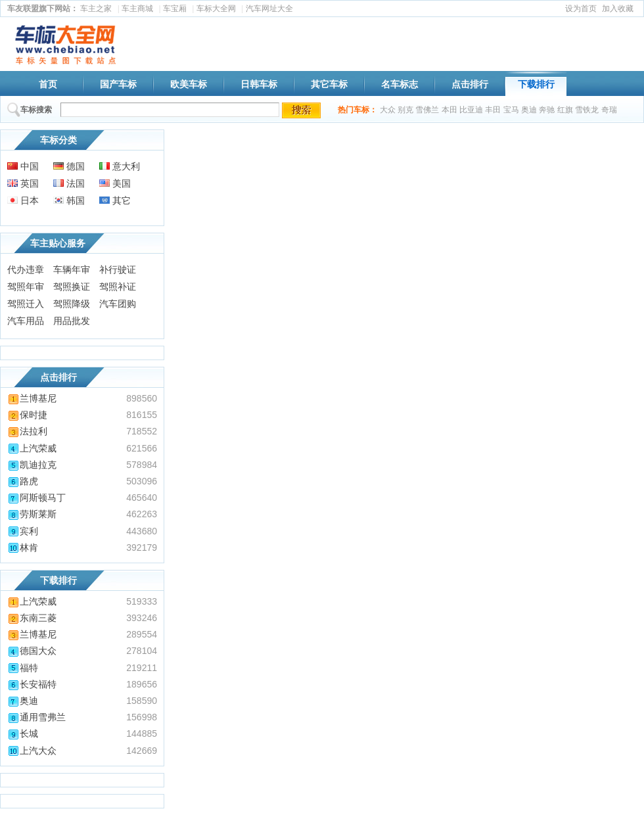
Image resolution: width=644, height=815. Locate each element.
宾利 (23, 531)
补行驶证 (118, 269)
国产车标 (118, 84)
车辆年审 (72, 269)
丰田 (493, 110)
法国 (69, 183)
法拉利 (27, 431)
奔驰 (547, 110)
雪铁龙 (587, 110)
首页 (48, 84)
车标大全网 (216, 9)
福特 (23, 668)
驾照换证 (72, 287)
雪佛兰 (427, 110)
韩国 (69, 200)
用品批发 (72, 321)
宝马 (511, 110)
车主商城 (137, 9)
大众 (388, 110)
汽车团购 (118, 304)
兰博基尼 (32, 398)
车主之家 (96, 9)
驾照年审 (26, 287)
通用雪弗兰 (36, 717)
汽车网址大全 (269, 9)
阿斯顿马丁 (36, 498)
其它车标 (329, 84)
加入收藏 (618, 9)
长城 (23, 733)
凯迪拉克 (32, 465)
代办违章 (26, 269)
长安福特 (32, 684)
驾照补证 (118, 287)
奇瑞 (609, 110)
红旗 (565, 110)
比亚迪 (471, 110)
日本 (23, 200)
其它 (115, 200)
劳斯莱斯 (32, 514)
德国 (69, 166)
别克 (405, 110)
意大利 (120, 166)
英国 (23, 183)
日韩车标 (259, 84)
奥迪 (529, 110)
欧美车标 (189, 84)
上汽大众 (32, 751)
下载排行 (536, 84)
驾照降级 (72, 304)
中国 (23, 166)
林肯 (23, 547)
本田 (449, 110)
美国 (115, 183)
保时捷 (27, 415)
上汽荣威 (32, 448)
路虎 (23, 481)
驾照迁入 (26, 304)
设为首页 (581, 9)
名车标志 (400, 84)
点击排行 (470, 84)
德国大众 (32, 651)
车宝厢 (175, 9)
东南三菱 (32, 618)
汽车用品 (26, 321)
